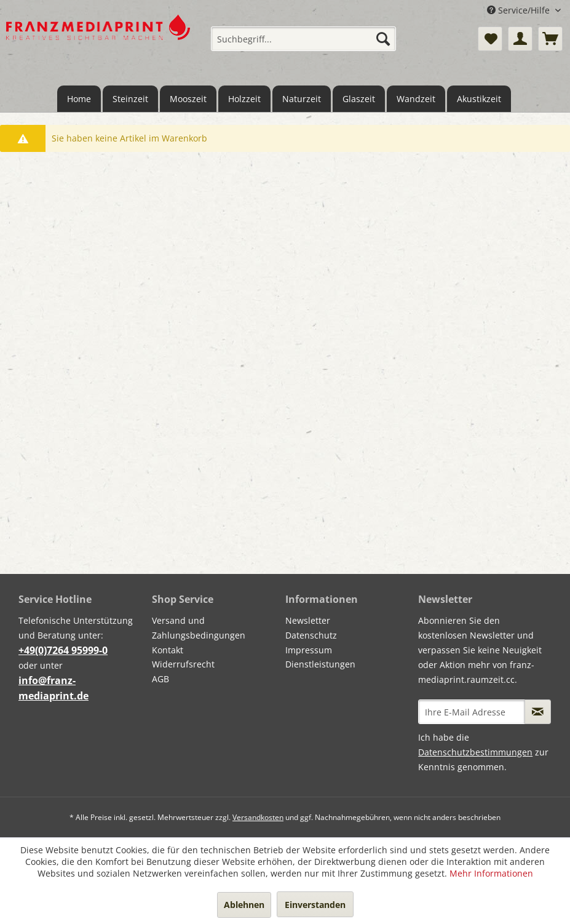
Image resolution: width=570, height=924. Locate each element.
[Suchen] (383, 39)
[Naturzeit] (302, 99)
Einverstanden (315, 905)
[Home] (79, 99)
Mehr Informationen (491, 873)
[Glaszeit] (359, 99)
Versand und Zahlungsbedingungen (199, 628)
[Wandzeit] (416, 99)
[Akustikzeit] (479, 99)
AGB (160, 679)
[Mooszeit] (188, 99)
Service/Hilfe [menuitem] (520, 10)
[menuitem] (303, 39)
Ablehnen (244, 905)
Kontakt (168, 650)
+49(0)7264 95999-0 (63, 650)
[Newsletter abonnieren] (538, 712)
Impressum (309, 650)
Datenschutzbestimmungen (475, 752)
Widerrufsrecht (183, 664)
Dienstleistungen (320, 664)
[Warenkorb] (550, 39)
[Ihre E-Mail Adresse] (471, 712)
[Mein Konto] (520, 39)
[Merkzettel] (490, 39)
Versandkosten (258, 817)
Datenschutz (311, 635)
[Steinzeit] (130, 99)
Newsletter (308, 620)
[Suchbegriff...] (303, 39)
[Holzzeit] (244, 99)
